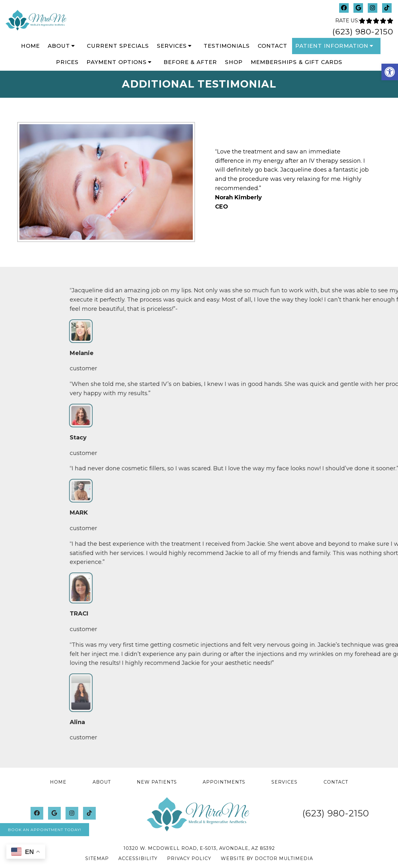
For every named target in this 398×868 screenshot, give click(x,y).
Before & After (190, 62)
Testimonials (227, 46)
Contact (272, 46)
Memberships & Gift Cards (297, 62)
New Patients (157, 782)
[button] (390, 72)
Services (172, 46)
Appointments (224, 782)
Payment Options (117, 62)
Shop (234, 62)
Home (30, 46)
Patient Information (332, 46)
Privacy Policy (189, 858)
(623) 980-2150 (363, 32)
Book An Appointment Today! (45, 830)
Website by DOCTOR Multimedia (267, 858)
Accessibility (138, 858)
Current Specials (118, 46)
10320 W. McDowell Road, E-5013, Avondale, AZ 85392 (199, 848)
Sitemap (97, 858)
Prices (67, 62)
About (59, 46)
